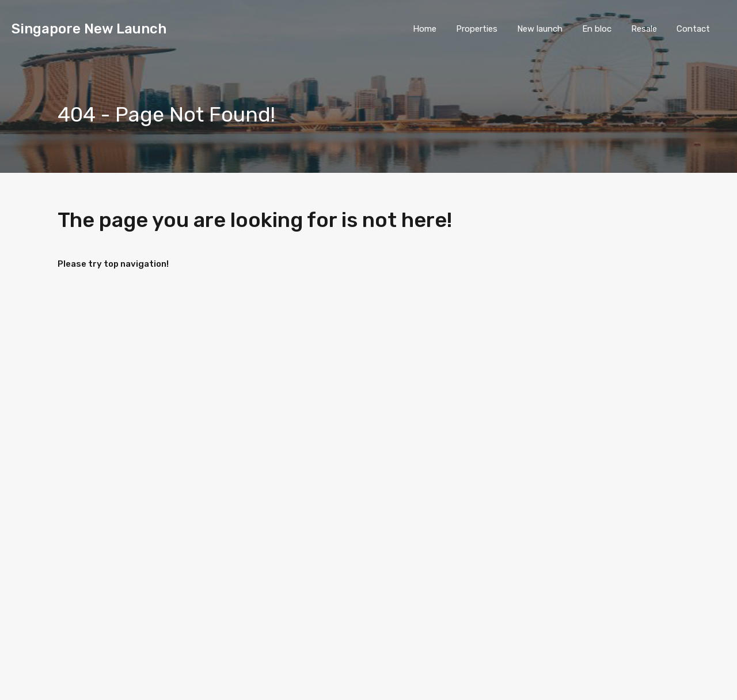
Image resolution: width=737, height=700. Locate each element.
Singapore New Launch (89, 29)
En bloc (597, 29)
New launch (540, 29)
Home (425, 29)
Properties (477, 29)
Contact (693, 29)
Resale (644, 29)
